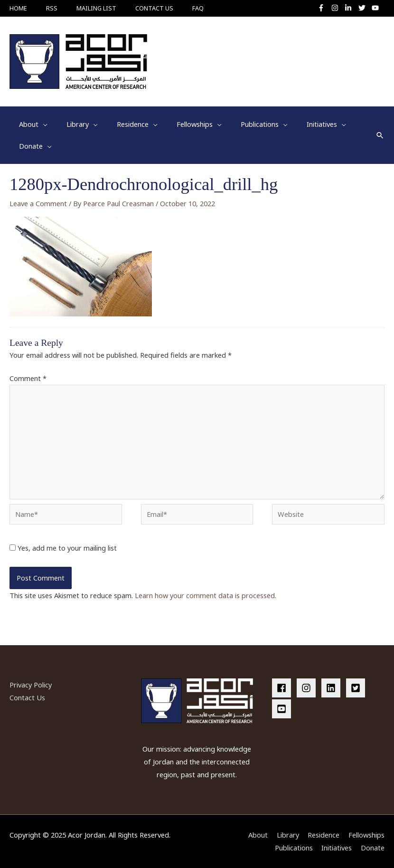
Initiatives (337, 848)
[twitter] (364, 8)
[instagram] (337, 8)
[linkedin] (333, 688)
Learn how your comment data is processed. (206, 595)
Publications (294, 848)
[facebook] (283, 688)
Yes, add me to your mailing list (63, 548)
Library (288, 835)
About (258, 835)
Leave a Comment (38, 203)
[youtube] (376, 8)
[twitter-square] (357, 688)
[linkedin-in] (351, 8)
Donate (373, 848)
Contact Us (27, 697)
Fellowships (366, 835)
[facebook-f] (324, 8)
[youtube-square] (283, 709)
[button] (380, 135)
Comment (28, 378)
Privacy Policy (31, 685)
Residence (324, 835)
